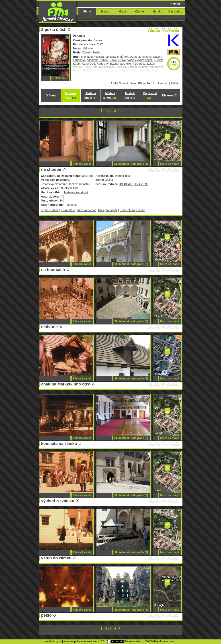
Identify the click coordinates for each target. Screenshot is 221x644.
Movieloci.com (167, 641)
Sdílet (174, 83)
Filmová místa (70, 95)
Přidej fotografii (108, 210)
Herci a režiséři (157, 14)
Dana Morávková (141, 57)
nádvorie (50, 327)
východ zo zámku (58, 501)
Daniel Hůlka (118, 60)
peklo (46, 615)
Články (140, 11)
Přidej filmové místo (123, 83)
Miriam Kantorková (76, 192)
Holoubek (71, 205)
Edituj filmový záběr (132, 210)
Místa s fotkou (110, 95)
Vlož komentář (87, 210)
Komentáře (68, 210)
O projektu (175, 11)
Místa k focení (130, 95)
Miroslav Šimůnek (117, 57)
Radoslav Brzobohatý (110, 64)
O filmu (51, 95)
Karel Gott (88, 64)
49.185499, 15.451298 (134, 184)
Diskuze (170, 95)
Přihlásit (174, 4)
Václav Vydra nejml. (140, 60)
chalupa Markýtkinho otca (66, 384)
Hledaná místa (90, 95)
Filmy (87, 11)
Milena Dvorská (136, 64)
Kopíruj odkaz (50, 210)
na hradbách (53, 270)
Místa (105, 11)
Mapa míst (150, 95)
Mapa (122, 11)
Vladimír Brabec (98, 60)
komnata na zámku (59, 444)
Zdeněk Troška (92, 52)
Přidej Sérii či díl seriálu (153, 83)
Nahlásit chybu (53, 641)
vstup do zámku (56, 558)
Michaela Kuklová (92, 57)
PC (62, 197)
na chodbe (51, 169)
